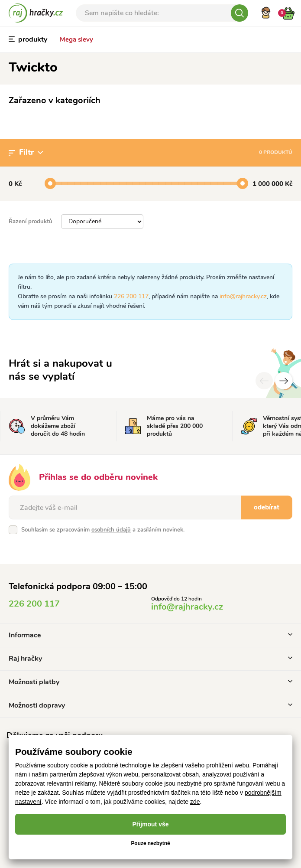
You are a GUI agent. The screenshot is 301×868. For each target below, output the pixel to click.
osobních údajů (111, 530)
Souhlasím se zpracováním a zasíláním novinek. (103, 530)
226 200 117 (131, 296)
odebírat (267, 507)
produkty (28, 39)
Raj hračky (150, 659)
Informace (150, 635)
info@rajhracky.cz (243, 296)
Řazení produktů (31, 222)
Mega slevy (76, 39)
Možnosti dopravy (150, 705)
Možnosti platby (150, 682)
